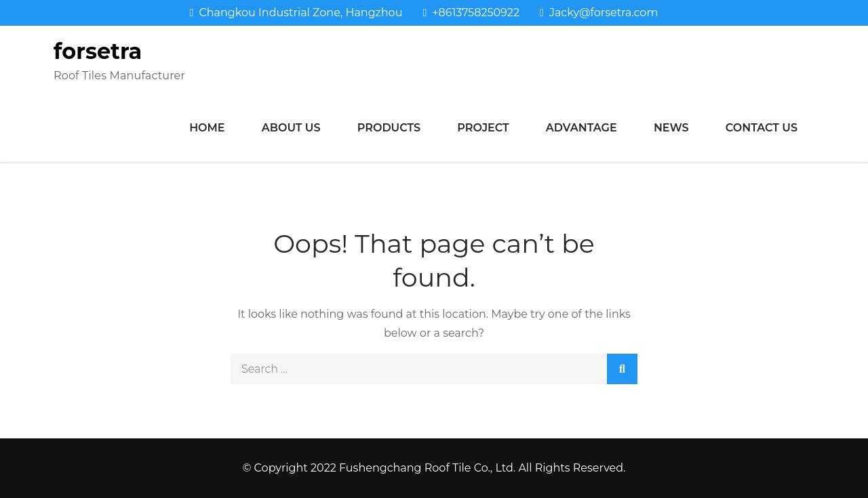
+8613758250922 (471, 13)
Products (389, 128)
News (671, 128)
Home (207, 128)
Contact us (762, 128)
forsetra (98, 51)
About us (291, 128)
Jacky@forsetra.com (599, 13)
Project (483, 128)
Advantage (581, 128)
